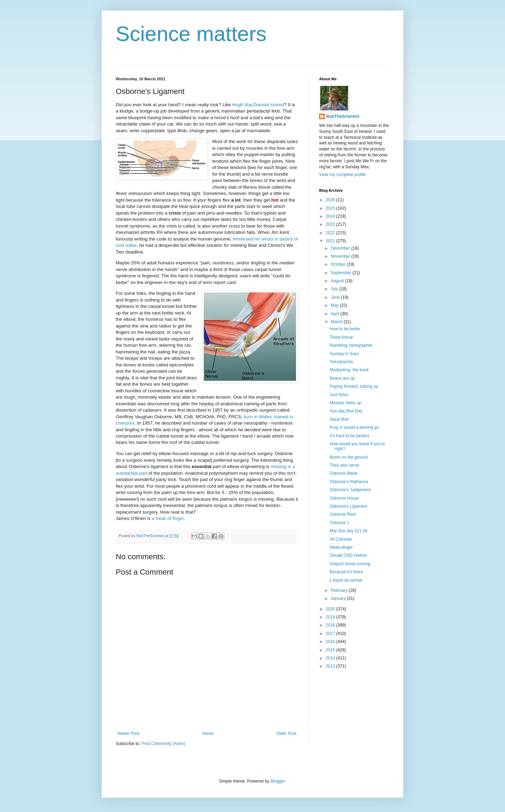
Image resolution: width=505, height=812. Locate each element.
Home (208, 733)
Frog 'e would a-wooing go (354, 427)
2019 (331, 617)
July (335, 289)
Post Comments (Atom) (163, 744)
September (342, 273)
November (341, 256)
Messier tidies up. (346, 403)
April (335, 314)
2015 (331, 650)
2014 (331, 658)
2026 (331, 200)
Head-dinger (341, 547)
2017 (331, 634)
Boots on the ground (349, 457)
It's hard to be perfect (349, 436)
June (336, 297)
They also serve (345, 465)
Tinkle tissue (341, 337)
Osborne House (344, 498)
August (338, 281)
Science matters (191, 34)
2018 (331, 625)
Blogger (278, 781)
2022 (331, 233)
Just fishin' (339, 395)
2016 (331, 642)
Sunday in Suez (344, 354)
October (339, 264)
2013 (331, 666)
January (339, 598)
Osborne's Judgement (350, 490)
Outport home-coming (350, 564)
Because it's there (346, 572)
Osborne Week (344, 473)
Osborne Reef (343, 514)
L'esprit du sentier (346, 580)
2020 (331, 609)
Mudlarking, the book (349, 370)
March (337, 322)
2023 (331, 224)
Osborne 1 (339, 523)
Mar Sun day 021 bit (348, 531)
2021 (331, 241)
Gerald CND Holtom (348, 555)
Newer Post (128, 733)
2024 (331, 216)
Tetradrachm (341, 362)
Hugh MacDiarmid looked (258, 105)
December (341, 248)
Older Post (286, 733)
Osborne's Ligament (348, 506)
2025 (331, 208)
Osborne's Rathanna (349, 482)
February (340, 590)
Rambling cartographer (351, 345)
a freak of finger (168, 518)
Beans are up (342, 378)
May (335, 305)
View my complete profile (342, 175)
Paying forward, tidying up (354, 386)
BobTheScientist (343, 116)
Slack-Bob (339, 419)
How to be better (345, 329)
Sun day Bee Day (346, 411)
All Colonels (341, 539)
